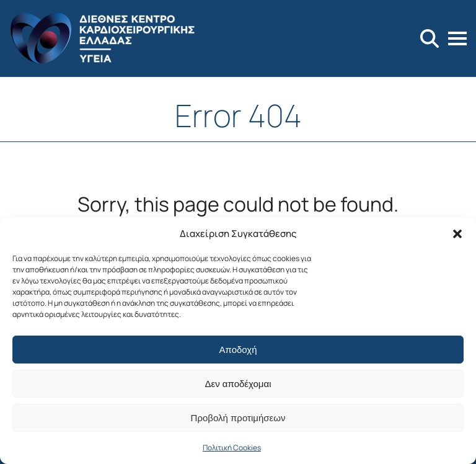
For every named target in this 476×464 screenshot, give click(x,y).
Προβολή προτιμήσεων (238, 418)
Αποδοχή (238, 350)
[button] (457, 234)
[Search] (430, 38)
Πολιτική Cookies (232, 448)
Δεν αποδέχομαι (238, 384)
